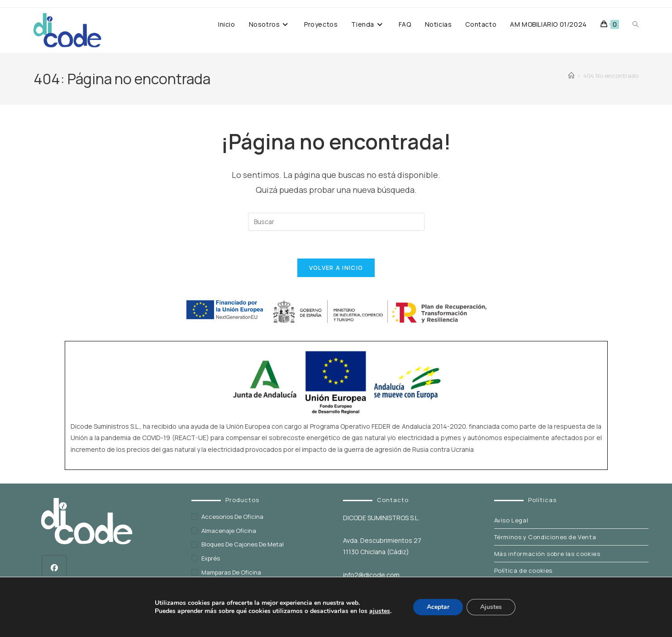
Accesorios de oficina (232, 517)
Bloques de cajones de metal (243, 544)
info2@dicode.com (371, 575)
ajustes (380, 611)
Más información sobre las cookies (547, 554)
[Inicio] (571, 76)
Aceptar (438, 607)
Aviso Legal (511, 520)
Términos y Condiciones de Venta (545, 537)
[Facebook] (54, 568)
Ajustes (491, 607)
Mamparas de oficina (231, 572)
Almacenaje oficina (229, 531)
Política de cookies (523, 570)
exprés (211, 558)
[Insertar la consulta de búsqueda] (336, 222)
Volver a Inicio (336, 268)
